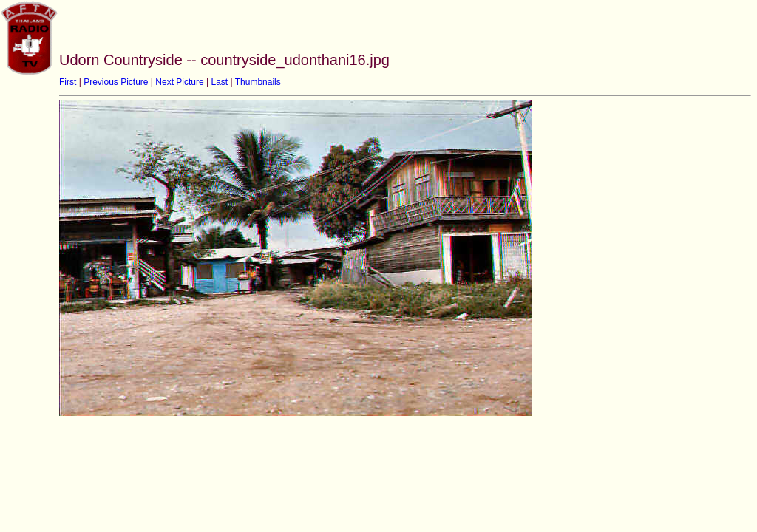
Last (219, 82)
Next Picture (179, 82)
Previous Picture (116, 82)
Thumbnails (258, 82)
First (68, 82)
